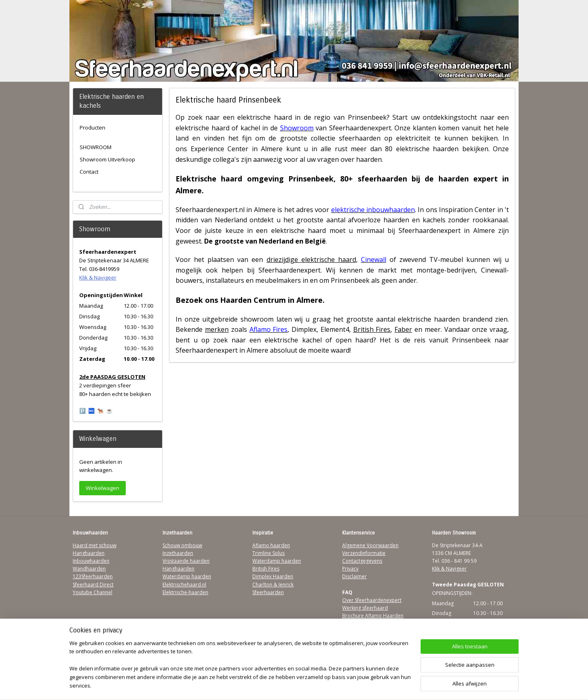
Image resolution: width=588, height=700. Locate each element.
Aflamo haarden (271, 545)
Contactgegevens (362, 561)
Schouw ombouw (182, 545)
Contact (89, 172)
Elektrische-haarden (185, 592)
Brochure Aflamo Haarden (373, 616)
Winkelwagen (102, 488)
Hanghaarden (89, 553)
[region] (240, 670)
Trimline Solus (268, 553)
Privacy (350, 569)
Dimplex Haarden (273, 576)
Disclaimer (354, 576)
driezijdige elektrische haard (311, 259)
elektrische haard (265, 117)
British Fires (372, 329)
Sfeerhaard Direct (93, 585)
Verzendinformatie (364, 553)
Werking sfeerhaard (365, 608)
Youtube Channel (92, 592)
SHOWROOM (96, 147)
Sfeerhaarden (268, 592)
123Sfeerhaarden (93, 576)
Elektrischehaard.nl (184, 585)
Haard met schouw (95, 545)
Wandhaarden (89, 569)
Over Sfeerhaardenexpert (372, 600)
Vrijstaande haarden (186, 561)
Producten (92, 127)
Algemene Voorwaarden (370, 545)
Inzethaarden (178, 553)
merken (217, 329)
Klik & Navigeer (98, 277)
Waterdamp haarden (187, 576)
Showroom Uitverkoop (107, 159)
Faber (403, 329)
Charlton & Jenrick (273, 585)
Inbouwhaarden (91, 561)
